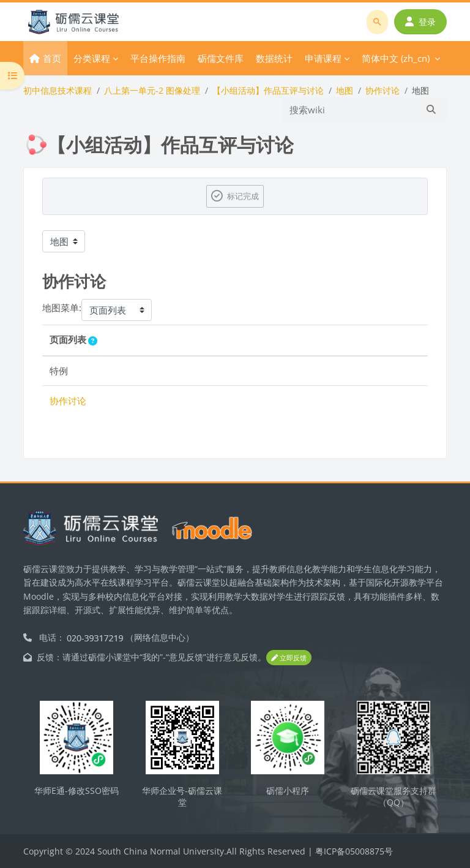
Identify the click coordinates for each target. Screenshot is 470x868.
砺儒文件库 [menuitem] (221, 58)
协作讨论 (382, 90)
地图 (345, 90)
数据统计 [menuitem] (274, 58)
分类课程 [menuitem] (92, 58)
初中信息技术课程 (58, 90)
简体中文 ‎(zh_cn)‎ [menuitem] (396, 58)
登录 (420, 22)
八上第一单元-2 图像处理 (152, 90)
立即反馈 (289, 658)
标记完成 (243, 196)
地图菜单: (62, 308)
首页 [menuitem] (52, 58)
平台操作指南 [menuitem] (158, 58)
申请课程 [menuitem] (323, 58)
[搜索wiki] (349, 110)
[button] (95, 341)
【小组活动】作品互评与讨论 (268, 90)
